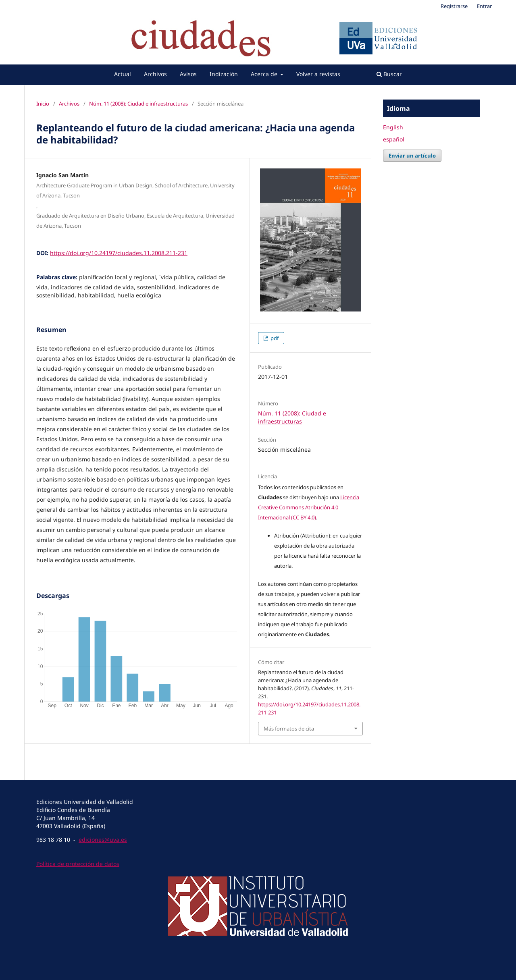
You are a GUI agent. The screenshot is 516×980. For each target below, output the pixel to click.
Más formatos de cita (289, 729)
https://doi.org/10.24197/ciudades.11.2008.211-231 (119, 253)
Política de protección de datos (78, 864)
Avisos (188, 74)
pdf (274, 338)
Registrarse (454, 6)
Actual (123, 74)
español (394, 139)
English (393, 127)
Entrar (484, 6)
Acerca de (265, 74)
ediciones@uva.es (103, 840)
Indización (224, 74)
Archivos (155, 74)
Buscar (389, 74)
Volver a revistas (318, 74)
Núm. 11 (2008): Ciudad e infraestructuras (138, 104)
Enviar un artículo (412, 156)
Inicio (43, 104)
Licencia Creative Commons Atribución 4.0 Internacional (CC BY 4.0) (309, 507)
